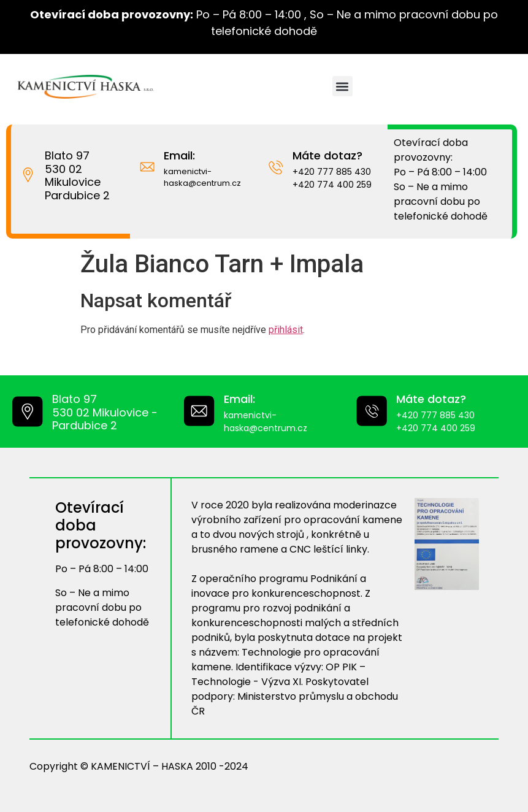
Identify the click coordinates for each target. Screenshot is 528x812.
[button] (342, 86)
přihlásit (286, 330)
